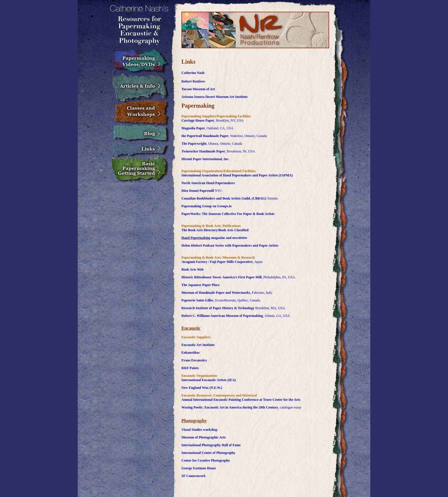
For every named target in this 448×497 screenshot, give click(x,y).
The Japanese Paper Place (200, 285)
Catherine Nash (193, 73)
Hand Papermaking (196, 238)
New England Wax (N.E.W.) (202, 388)
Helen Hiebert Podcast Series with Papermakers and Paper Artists (230, 246)
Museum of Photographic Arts (204, 437)
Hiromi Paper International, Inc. (205, 159)
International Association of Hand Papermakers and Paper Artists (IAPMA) (237, 175)
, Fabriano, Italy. (262, 293)
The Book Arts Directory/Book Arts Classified (215, 230)
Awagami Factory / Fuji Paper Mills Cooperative (217, 262)
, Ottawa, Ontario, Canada (224, 144)
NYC (218, 191)
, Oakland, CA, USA (219, 128)
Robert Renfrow (193, 81)
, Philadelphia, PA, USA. (279, 277)
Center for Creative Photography (206, 460)
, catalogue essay (290, 407)
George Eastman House (199, 468)
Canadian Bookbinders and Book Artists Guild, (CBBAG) (224, 198)
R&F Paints (190, 368)
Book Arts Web (193, 269)
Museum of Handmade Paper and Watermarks (216, 293)
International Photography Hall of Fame (211, 445)
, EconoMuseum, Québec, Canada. (237, 300)
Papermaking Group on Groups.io (207, 206)
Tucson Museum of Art (198, 89)
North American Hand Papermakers (208, 183)
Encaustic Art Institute (198, 345)
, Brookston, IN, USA (240, 151)
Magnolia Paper (193, 128)
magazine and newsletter (229, 238)
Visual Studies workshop (199, 430)
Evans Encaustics (194, 360)
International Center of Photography (208, 453)
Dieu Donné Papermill (198, 191)
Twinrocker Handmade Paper (203, 151)
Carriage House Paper (198, 120)
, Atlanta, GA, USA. (277, 316)
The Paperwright (194, 144)
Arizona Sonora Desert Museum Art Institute (215, 97)
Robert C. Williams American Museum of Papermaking (222, 316)
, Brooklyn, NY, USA (229, 120)
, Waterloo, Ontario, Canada (248, 136)
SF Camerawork (194, 476)
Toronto (272, 198)
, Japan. (258, 262)
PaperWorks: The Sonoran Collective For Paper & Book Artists (228, 214)
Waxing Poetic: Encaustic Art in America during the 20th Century (230, 407)
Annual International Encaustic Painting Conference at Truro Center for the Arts (241, 400)
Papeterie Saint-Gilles (197, 300)
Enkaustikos (190, 353)
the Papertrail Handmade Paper (205, 136)
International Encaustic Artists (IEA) (209, 380)
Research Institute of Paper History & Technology (218, 308)
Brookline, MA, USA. (270, 308)
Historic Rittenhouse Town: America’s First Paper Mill (222, 277)
